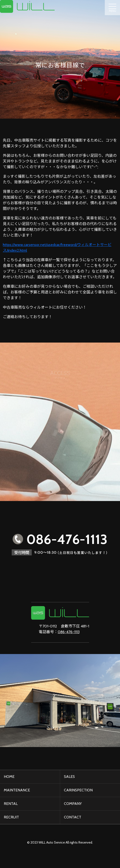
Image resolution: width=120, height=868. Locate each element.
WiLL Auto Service (52, 842)
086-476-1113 (69, 632)
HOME (9, 777)
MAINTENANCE (17, 790)
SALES (69, 777)
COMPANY (73, 804)
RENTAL (11, 804)
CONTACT (73, 817)
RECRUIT (11, 817)
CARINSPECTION (78, 790)
